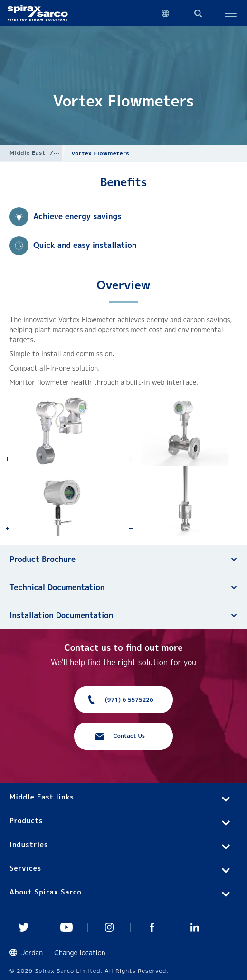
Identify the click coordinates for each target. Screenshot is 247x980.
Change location (80, 953)
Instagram (109, 927)
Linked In (195, 927)
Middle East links (42, 797)
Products (26, 821)
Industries (29, 844)
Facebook (152, 927)
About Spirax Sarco (46, 892)
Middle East (27, 153)
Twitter (24, 927)
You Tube (66, 927)
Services (25, 868)
